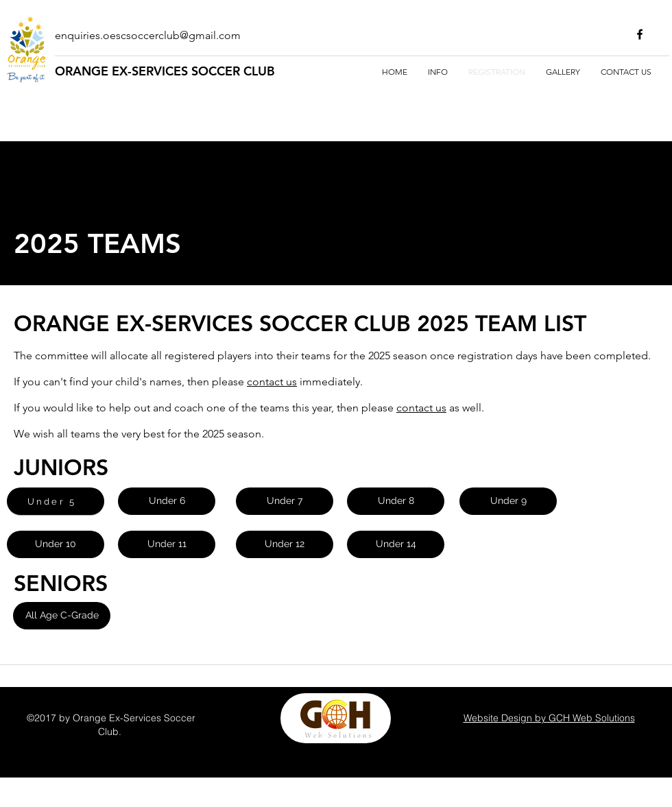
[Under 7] (285, 501)
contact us (272, 382)
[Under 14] (396, 544)
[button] (62, 616)
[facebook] (640, 34)
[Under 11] (167, 544)
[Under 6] (167, 501)
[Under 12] (285, 544)
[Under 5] (56, 501)
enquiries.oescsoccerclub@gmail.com (148, 35)
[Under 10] (56, 544)
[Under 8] (396, 501)
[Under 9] (508, 501)
